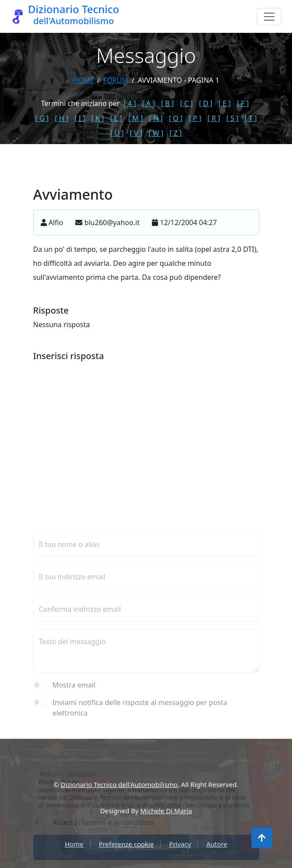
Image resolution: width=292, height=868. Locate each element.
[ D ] (206, 103)
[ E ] (225, 103)
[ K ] (98, 118)
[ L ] (116, 118)
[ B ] (167, 103)
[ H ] (62, 118)
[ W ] (156, 133)
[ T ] (251, 118)
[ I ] (80, 118)
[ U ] (117, 133)
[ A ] (149, 103)
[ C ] (186, 103)
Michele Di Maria (166, 811)
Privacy (180, 844)
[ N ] (156, 118)
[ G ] (42, 118)
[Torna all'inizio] (262, 838)
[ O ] (176, 118)
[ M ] (135, 118)
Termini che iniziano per (80, 103)
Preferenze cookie (127, 844)
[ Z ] (176, 133)
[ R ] (214, 118)
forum (116, 80)
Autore (217, 844)
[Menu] (269, 17)
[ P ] (195, 118)
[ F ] (243, 103)
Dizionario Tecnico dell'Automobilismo (119, 784)
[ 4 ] (130, 103)
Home (83, 80)
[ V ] (136, 133)
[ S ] (232, 118)
